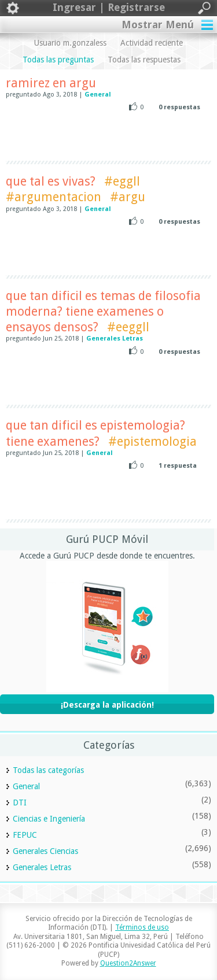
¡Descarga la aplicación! (107, 705)
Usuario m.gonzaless (70, 43)
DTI (20, 803)
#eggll (122, 181)
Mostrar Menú (158, 25)
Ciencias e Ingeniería (49, 819)
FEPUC (25, 835)
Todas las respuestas (144, 60)
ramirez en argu (51, 83)
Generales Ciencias (45, 851)
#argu (128, 197)
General (98, 95)
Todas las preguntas (58, 60)
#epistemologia (152, 441)
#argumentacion (54, 197)
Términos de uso (142, 927)
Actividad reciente (152, 43)
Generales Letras (115, 339)
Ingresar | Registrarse (108, 8)
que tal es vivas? (51, 181)
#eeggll (128, 327)
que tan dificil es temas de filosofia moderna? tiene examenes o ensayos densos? (103, 312)
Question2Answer (128, 963)
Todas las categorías (48, 770)
